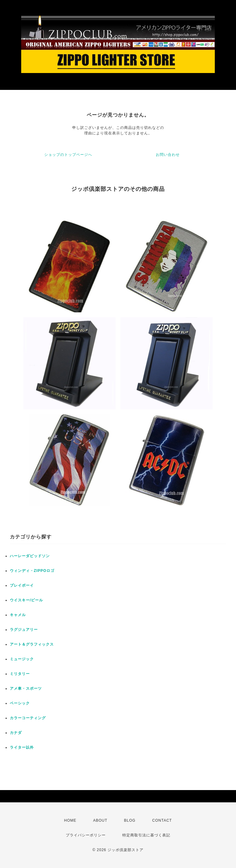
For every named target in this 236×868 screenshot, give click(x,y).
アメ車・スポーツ (26, 689)
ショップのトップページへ (68, 155)
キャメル (18, 615)
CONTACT (162, 820)
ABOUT (100, 820)
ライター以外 (22, 747)
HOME (70, 820)
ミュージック (22, 659)
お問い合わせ (168, 155)
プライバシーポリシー (86, 835)
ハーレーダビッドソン (30, 556)
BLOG (130, 820)
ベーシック (20, 703)
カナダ (16, 733)
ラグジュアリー (24, 630)
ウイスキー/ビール (26, 600)
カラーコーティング (28, 718)
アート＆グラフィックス (32, 644)
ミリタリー (20, 674)
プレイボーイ (22, 585)
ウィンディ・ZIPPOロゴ (32, 571)
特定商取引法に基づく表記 (146, 835)
